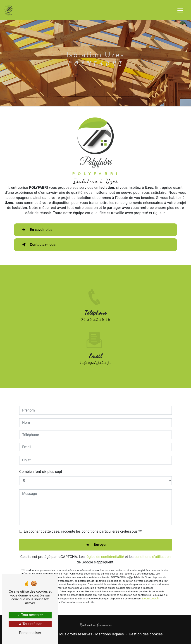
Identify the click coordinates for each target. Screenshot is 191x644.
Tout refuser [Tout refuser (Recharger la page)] (30, 624)
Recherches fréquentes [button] (96, 625)
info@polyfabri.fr (96, 357)
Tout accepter (30, 615)
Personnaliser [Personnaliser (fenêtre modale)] (30, 633)
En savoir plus (36, 230)
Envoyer (100, 539)
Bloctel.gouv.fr (150, 593)
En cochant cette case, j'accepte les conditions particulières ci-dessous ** (83, 526)
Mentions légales (110, 634)
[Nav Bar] (180, 10)
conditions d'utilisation (153, 551)
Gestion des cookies (146, 634)
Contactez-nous (38, 245)
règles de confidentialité (105, 551)
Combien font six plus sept (41, 466)
